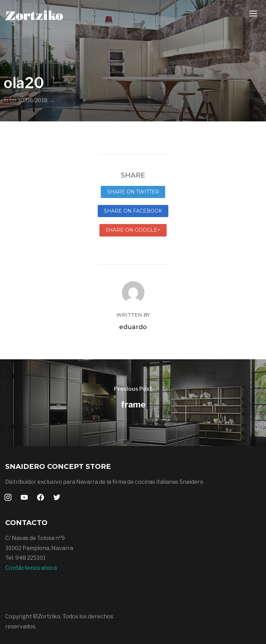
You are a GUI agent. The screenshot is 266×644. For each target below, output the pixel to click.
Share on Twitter (133, 192)
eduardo (133, 327)
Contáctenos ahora (31, 568)
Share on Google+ (133, 230)
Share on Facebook (133, 211)
